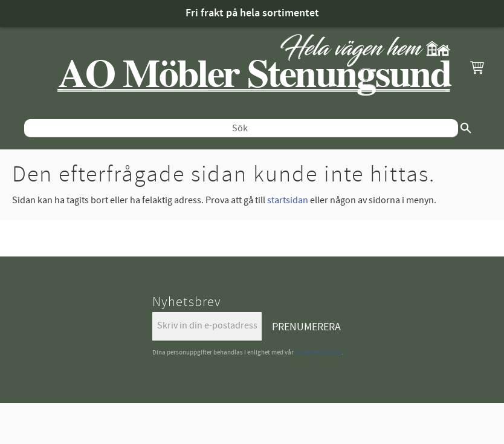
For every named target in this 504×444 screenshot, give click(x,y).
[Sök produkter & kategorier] (241, 128)
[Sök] (466, 128)
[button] (477, 67)
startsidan (288, 200)
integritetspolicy (318, 352)
